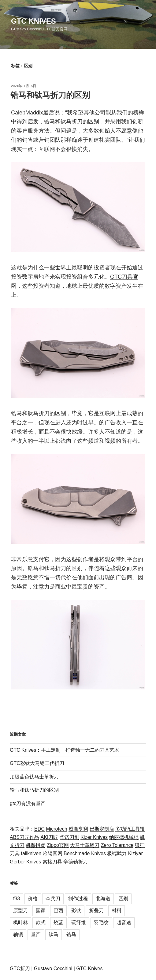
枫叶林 (20, 922)
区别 (123, 899)
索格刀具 (52, 862)
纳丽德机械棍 (124, 837)
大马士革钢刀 (85, 845)
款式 (41, 922)
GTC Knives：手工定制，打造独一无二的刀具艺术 (65, 750)
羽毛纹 (101, 922)
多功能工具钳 (130, 829)
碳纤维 (79, 922)
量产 (36, 934)
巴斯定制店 (102, 829)
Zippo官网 (58, 845)
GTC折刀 (20, 968)
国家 (41, 911)
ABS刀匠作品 (24, 837)
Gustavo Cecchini (53, 968)
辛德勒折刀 (76, 862)
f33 (17, 899)
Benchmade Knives (85, 853)
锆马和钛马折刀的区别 (50, 95)
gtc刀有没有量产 (28, 803)
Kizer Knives (94, 837)
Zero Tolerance (117, 845)
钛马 (54, 934)
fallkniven (31, 853)
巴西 (58, 911)
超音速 (124, 922)
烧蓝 (58, 922)
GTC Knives (33, 21)
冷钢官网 (53, 853)
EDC (39, 829)
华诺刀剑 (69, 837)
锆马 (71, 934)
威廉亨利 (78, 829)
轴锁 (18, 934)
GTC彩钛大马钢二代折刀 (37, 763)
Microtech (56, 829)
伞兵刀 (53, 899)
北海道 (103, 899)
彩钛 (76, 911)
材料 (117, 911)
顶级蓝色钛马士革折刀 (34, 777)
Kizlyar (136, 853)
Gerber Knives (25, 862)
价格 (33, 899)
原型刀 (20, 911)
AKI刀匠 (49, 837)
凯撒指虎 (35, 845)
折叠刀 (96, 911)
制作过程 (78, 899)
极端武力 (117, 853)
